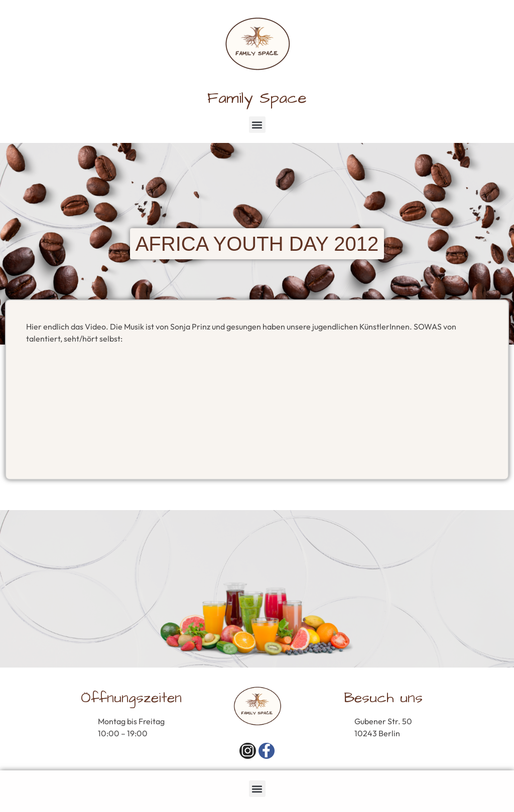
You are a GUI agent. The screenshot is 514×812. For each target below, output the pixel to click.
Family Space (257, 98)
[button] (257, 125)
